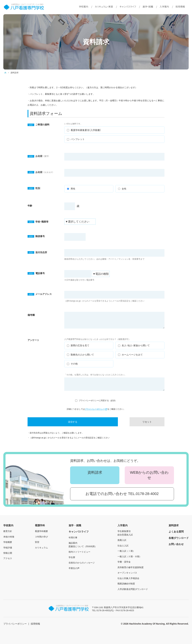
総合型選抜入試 (125, 535)
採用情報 (180, 7)
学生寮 (72, 557)
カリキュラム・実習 (104, 7)
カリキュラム (41, 548)
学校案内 (83, 7)
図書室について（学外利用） (83, 546)
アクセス (8, 558)
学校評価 (8, 548)
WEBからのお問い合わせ (149, 475)
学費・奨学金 (124, 562)
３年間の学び (41, 537)
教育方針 (8, 531)
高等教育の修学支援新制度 (131, 567)
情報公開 (8, 553)
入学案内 (164, 7)
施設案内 (73, 543)
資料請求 (95, 472)
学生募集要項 (124, 531)
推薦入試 (122, 540)
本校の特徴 (9, 537)
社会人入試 (123, 546)
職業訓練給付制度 (126, 584)
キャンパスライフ (128, 7)
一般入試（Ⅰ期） (126, 551)
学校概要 (8, 542)
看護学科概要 (41, 531)
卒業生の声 (74, 568)
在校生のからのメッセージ (82, 563)
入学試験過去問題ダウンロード (133, 589)
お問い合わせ (176, 544)
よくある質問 (176, 532)
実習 (37, 542)
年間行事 (73, 538)
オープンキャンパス (127, 573)
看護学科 (40, 525)
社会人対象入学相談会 (128, 578)
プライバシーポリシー (96, 409)
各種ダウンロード (179, 538)
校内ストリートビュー (79, 552)
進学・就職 (148, 7)
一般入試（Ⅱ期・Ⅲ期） (129, 557)
